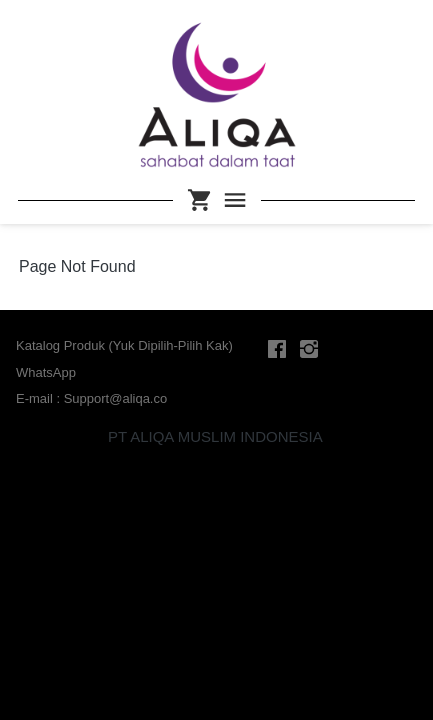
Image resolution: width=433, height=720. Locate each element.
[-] (277, 350)
